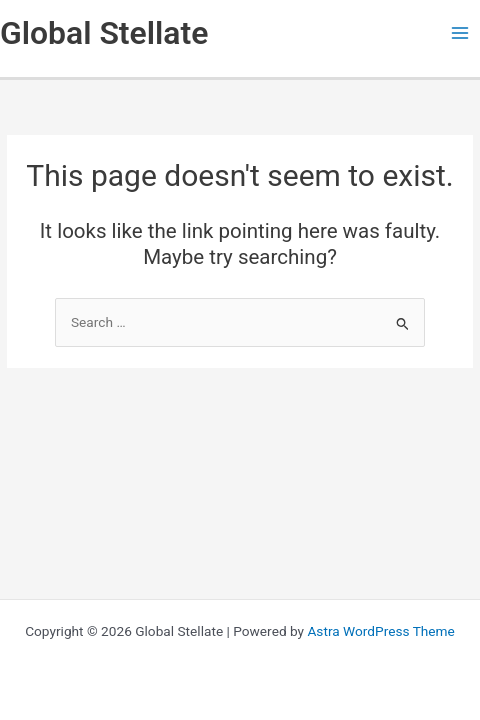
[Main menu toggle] (460, 33)
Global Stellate (104, 33)
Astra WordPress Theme (380, 631)
